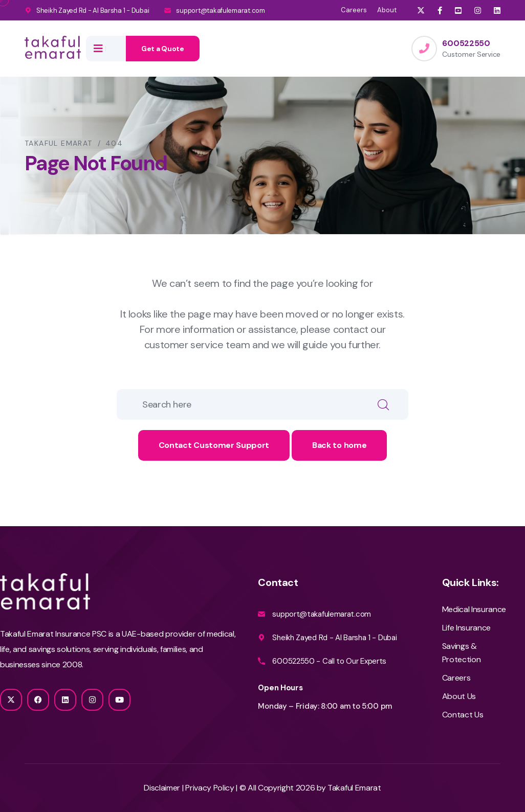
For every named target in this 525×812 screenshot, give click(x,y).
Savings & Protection (462, 653)
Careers (354, 10)
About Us (459, 696)
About (387, 10)
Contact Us (463, 715)
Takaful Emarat (354, 788)
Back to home (339, 445)
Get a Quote (163, 49)
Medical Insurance (474, 609)
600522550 (466, 43)
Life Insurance (467, 628)
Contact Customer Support (214, 445)
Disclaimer (162, 788)
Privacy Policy (211, 788)
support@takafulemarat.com (221, 10)
